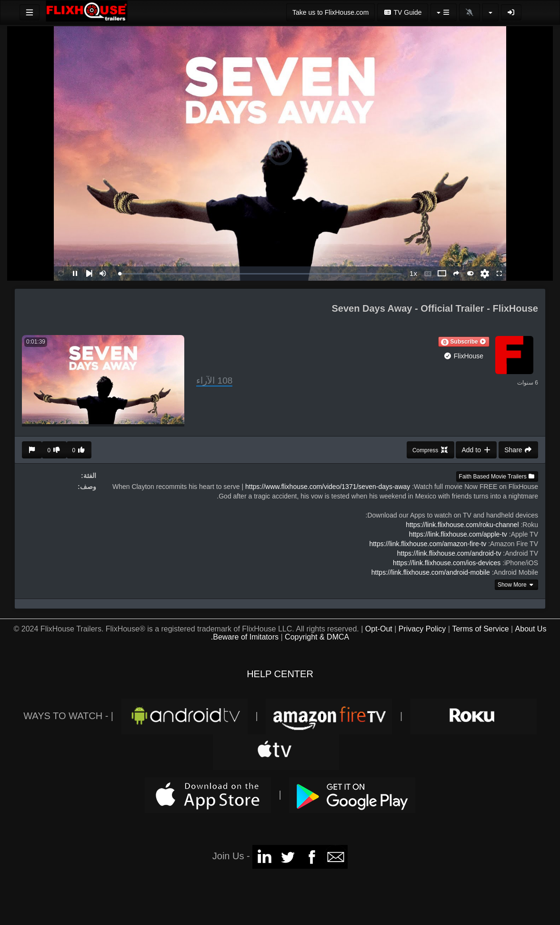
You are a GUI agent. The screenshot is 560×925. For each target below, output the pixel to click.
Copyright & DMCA (317, 637)
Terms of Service (480, 629)
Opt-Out (379, 629)
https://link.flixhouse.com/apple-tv (458, 534)
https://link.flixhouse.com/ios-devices (447, 563)
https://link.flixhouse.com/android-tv (449, 553)
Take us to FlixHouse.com (330, 12)
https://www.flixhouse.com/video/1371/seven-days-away (328, 487)
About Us (531, 629)
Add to (476, 450)
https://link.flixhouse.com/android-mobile (431, 572)
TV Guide (402, 12)
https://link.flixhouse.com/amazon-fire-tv (428, 544)
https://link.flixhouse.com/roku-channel (462, 525)
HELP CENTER (280, 674)
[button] (464, 342)
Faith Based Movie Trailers (497, 477)
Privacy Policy (422, 629)
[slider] (260, 274)
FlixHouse (463, 356)
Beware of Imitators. (245, 637)
